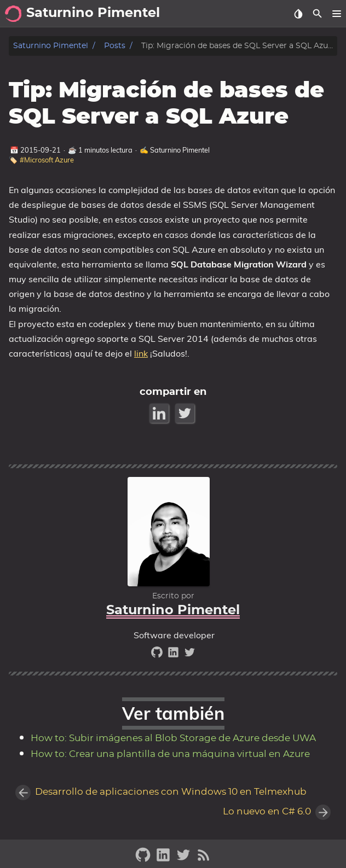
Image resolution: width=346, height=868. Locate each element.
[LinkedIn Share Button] (160, 413)
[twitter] (190, 655)
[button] (336, 14)
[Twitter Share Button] (186, 413)
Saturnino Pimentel (51, 46)
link (141, 353)
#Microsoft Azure (47, 160)
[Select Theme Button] (298, 14)
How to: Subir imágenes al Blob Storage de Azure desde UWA (173, 738)
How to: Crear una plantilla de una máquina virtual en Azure (170, 754)
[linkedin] (175, 655)
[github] (158, 655)
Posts (115, 46)
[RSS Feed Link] (204, 860)
